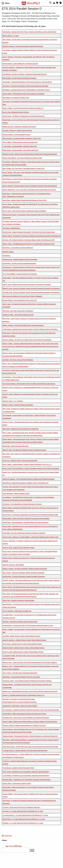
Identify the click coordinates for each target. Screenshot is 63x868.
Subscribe (8, 836)
